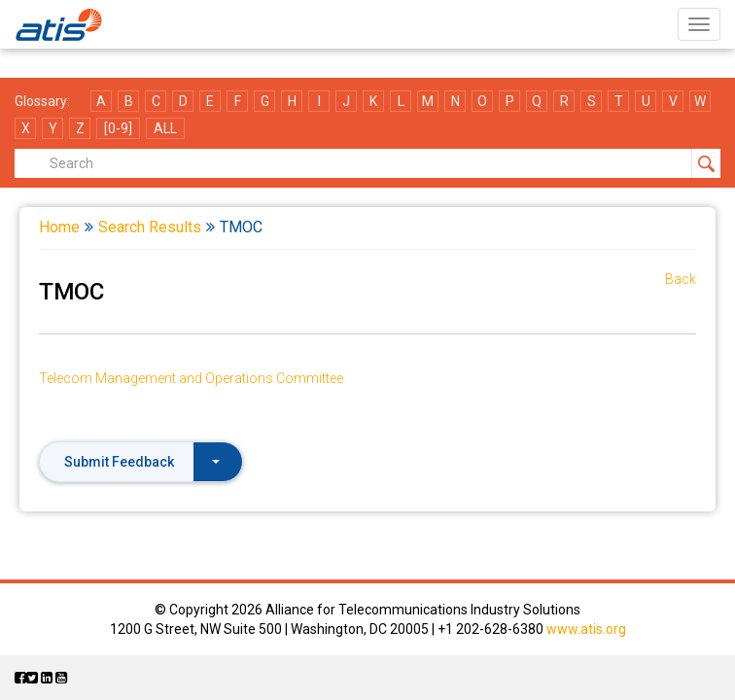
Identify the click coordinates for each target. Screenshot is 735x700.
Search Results (150, 227)
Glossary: (42, 101)
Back (681, 279)
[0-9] (118, 128)
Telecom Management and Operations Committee (191, 378)
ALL (165, 128)
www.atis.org (586, 629)
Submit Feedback (142, 462)
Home (59, 227)
